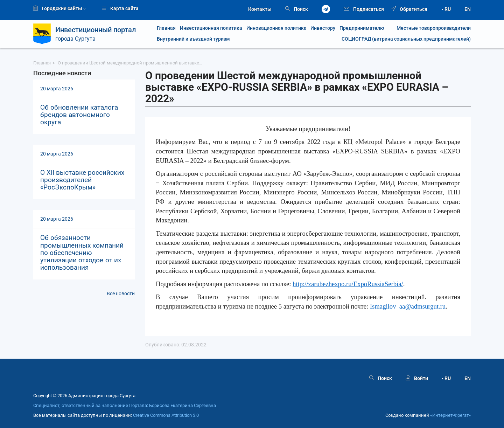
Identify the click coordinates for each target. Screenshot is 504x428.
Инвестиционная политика (211, 28)
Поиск (297, 9)
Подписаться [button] (364, 9)
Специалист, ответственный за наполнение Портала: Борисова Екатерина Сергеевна (125, 405)
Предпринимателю (362, 28)
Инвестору (323, 28)
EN (468, 9)
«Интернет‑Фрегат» (450, 416)
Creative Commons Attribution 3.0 (166, 416)
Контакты (260, 9)
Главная (166, 28)
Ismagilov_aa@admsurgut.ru (408, 306)
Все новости (121, 294)
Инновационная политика (276, 28)
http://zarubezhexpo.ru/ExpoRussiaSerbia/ (348, 284)
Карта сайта (120, 8)
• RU (446, 9)
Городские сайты (59, 8)
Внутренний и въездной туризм (193, 39)
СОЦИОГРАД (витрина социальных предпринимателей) (406, 39)
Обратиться (409, 9)
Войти (417, 378)
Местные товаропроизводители (429, 28)
